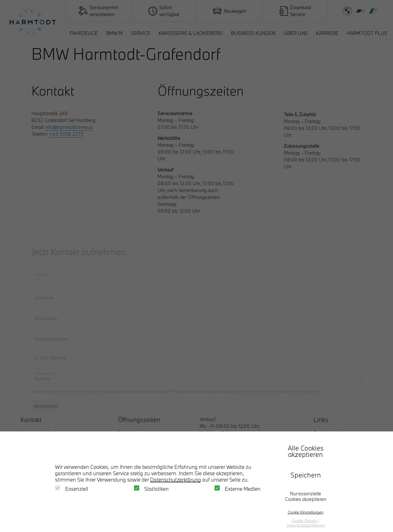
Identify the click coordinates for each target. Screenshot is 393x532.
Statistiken (151, 489)
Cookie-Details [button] (305, 521)
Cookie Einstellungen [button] (306, 512)
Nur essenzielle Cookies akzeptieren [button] (306, 496)
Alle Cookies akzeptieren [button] (306, 451)
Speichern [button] (306, 475)
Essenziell (72, 489)
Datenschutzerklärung (176, 480)
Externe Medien (238, 489)
